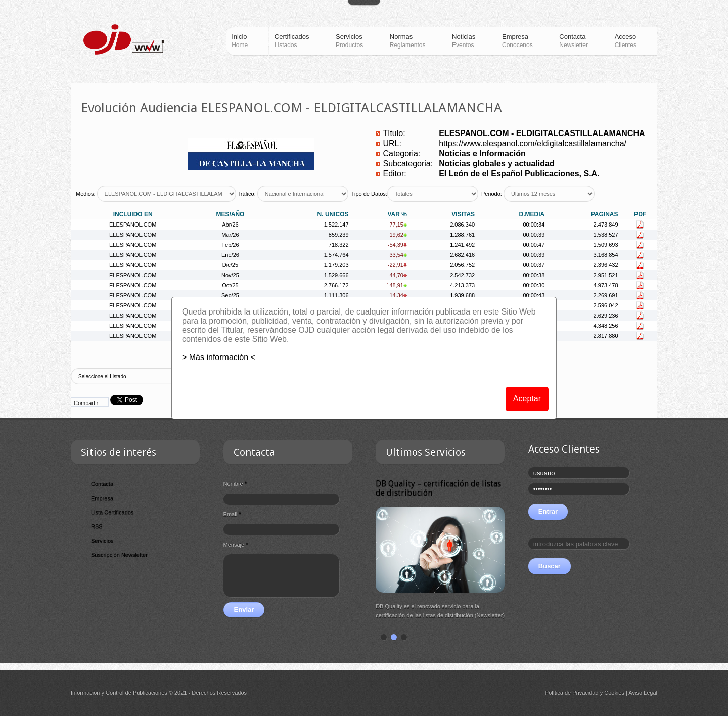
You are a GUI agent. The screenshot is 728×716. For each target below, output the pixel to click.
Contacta (102, 484)
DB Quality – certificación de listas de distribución (438, 488)
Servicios (102, 541)
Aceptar (527, 399)
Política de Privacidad (572, 693)
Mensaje (236, 545)
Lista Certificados (112, 512)
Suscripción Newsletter (119, 555)
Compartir (86, 403)
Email (232, 514)
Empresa (102, 498)
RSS (97, 526)
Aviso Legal (643, 693)
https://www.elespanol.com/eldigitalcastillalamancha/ (533, 143)
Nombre (235, 484)
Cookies (614, 693)
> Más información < (219, 357)
